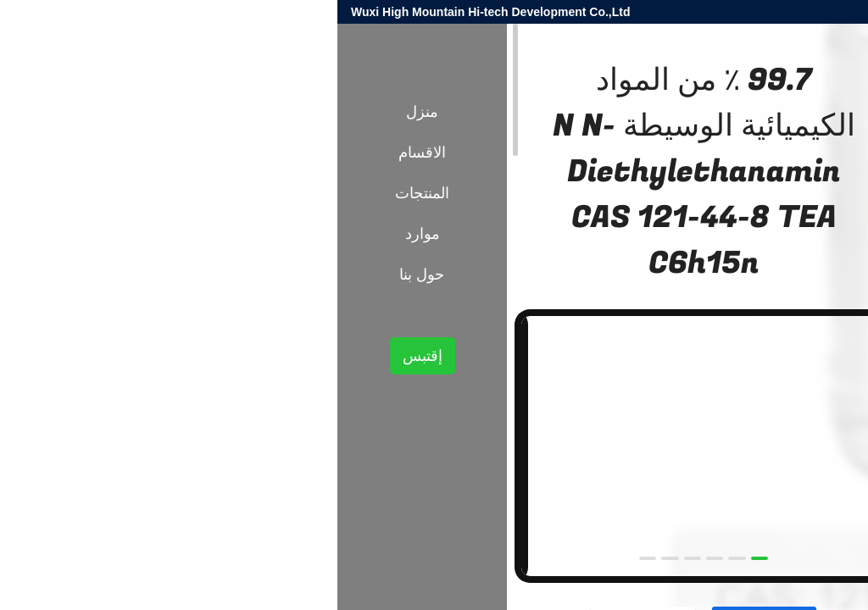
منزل (85, 112)
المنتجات (769, 306)
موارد (85, 234)
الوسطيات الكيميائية (688, 306)
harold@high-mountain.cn (652, 12)
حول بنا (84, 274)
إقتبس (85, 356)
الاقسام (85, 152)
